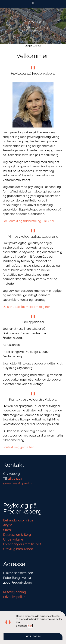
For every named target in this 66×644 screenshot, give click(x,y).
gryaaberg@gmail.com (20, 483)
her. (30, 626)
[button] (33, 3)
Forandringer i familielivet (22, 544)
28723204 (15, 478)
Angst (7, 525)
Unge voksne (13, 539)
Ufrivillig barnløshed (18, 549)
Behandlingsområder (19, 520)
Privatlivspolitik (14, 597)
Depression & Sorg (17, 535)
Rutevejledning (15, 592)
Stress (8, 530)
